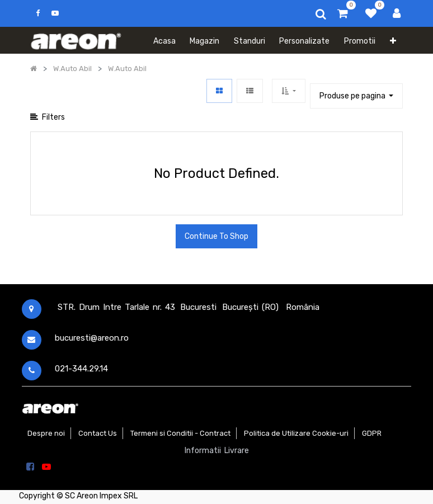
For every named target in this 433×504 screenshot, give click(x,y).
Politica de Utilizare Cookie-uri (296, 433)
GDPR (372, 433)
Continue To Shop (216, 236)
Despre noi (46, 433)
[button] (393, 41)
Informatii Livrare (217, 451)
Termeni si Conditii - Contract (180, 433)
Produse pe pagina (353, 96)
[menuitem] (164, 41)
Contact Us (98, 433)
